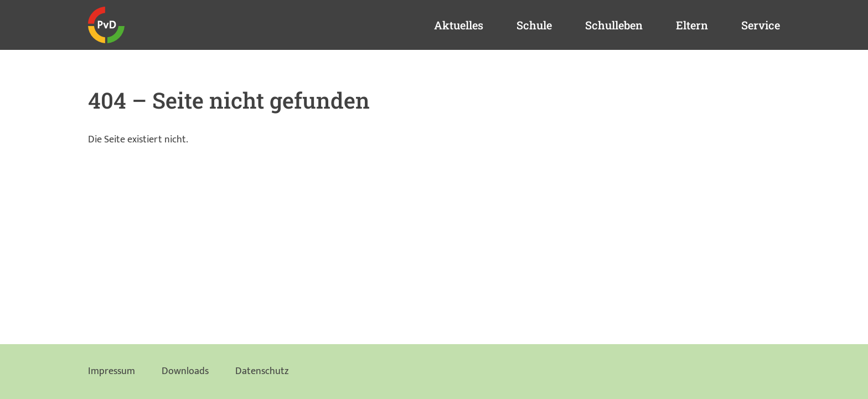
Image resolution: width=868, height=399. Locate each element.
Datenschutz (262, 371)
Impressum (112, 371)
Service (761, 25)
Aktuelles (459, 25)
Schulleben (614, 25)
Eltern (692, 25)
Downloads (185, 371)
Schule (534, 25)
